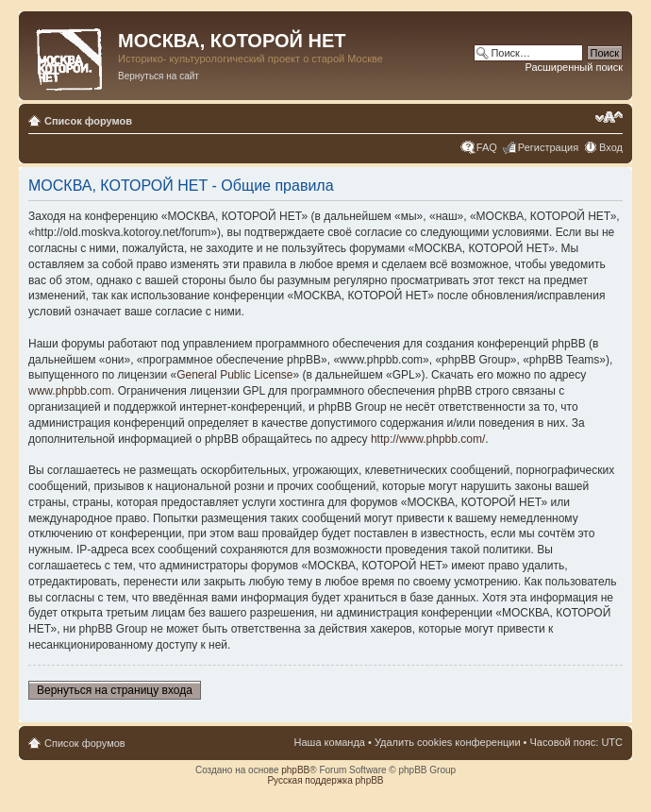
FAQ (487, 147)
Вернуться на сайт (159, 76)
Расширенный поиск (574, 67)
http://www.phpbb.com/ (428, 439)
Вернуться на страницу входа (115, 690)
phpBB (295, 770)
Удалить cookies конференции (448, 742)
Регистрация (548, 147)
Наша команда (330, 742)
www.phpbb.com (70, 391)
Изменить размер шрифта (609, 117)
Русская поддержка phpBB (325, 780)
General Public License (234, 375)
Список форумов (88, 121)
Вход (611, 147)
